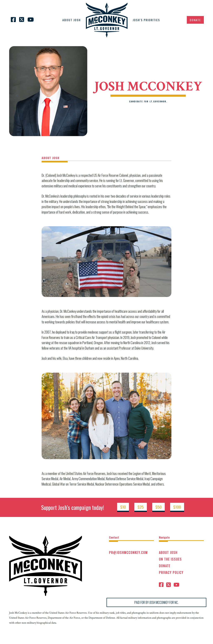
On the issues (170, 559)
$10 (123, 507)
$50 (159, 507)
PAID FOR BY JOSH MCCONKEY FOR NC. (156, 602)
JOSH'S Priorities (146, 20)
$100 (177, 507)
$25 (141, 507)
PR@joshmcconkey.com (128, 553)
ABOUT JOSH (72, 20)
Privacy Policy (171, 572)
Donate (195, 20)
